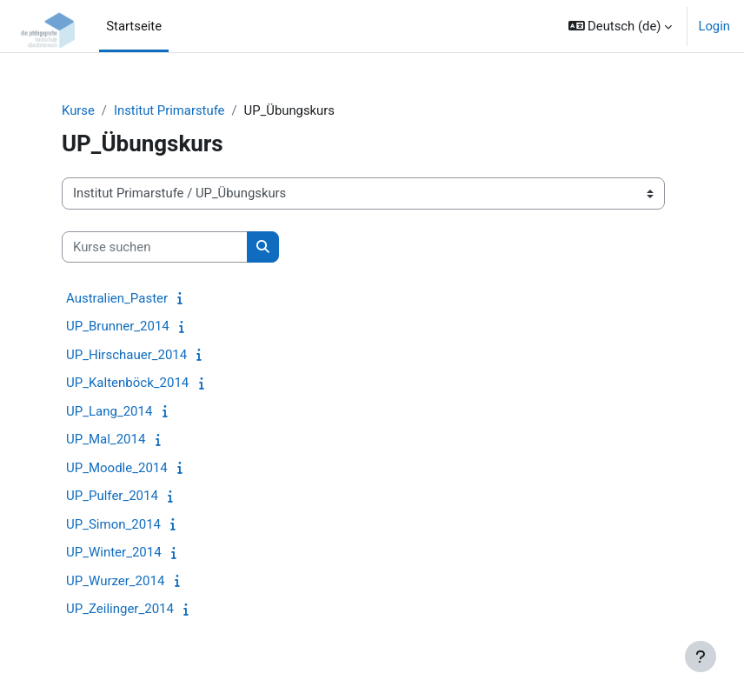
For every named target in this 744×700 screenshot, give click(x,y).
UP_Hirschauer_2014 (126, 355)
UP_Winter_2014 (114, 552)
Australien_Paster (117, 298)
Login (714, 26)
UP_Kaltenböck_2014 (127, 383)
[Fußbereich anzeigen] (701, 657)
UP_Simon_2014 (113, 524)
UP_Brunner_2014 (118, 326)
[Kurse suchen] (155, 247)
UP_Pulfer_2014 (112, 496)
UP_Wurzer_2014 (115, 581)
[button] (621, 26)
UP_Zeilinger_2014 (120, 609)
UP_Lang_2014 (109, 411)
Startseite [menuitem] (134, 26)
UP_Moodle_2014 (117, 468)
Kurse (78, 110)
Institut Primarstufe (169, 110)
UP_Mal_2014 (106, 439)
